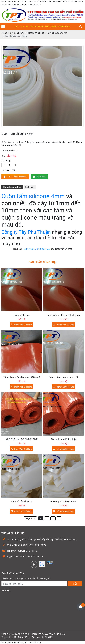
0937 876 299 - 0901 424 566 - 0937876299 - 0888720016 (42, 26)
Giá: (3, 156)
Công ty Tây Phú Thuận (26, 232)
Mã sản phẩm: (8, 151)
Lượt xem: (6, 170)
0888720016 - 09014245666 (37, 249)
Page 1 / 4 (30, 518)
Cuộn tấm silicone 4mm (33, 196)
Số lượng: (6, 161)
